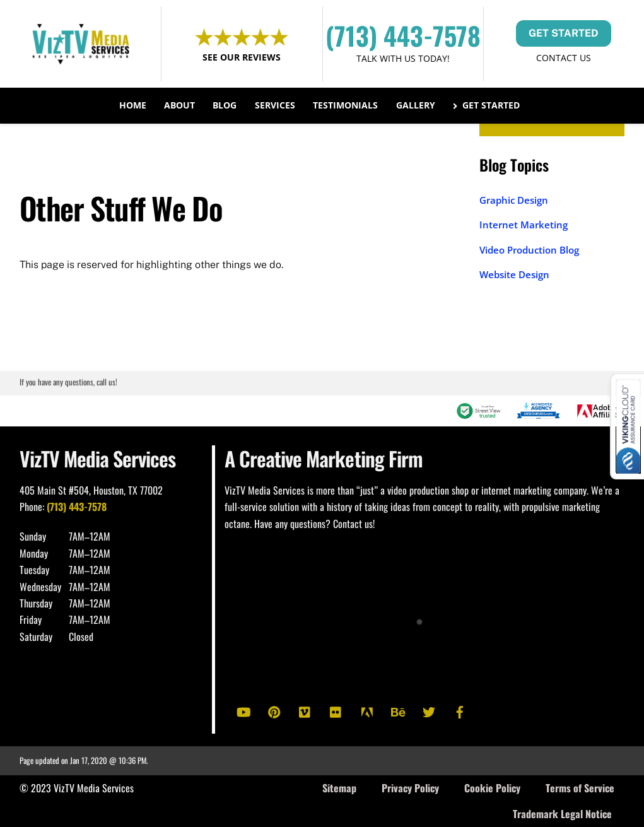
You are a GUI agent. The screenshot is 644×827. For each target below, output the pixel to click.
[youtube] (243, 711)
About (179, 105)
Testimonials (345, 105)
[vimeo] (305, 711)
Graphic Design (514, 200)
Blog (225, 105)
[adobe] (367, 711)
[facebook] (460, 711)
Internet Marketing (524, 225)
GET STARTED (564, 33)
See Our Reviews (242, 57)
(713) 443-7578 (403, 35)
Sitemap (339, 788)
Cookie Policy (492, 788)
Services (275, 105)
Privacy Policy (410, 788)
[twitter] (429, 711)
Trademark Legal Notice (562, 814)
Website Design (514, 274)
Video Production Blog (529, 250)
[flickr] (336, 711)
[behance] (398, 711)
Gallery (416, 105)
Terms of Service (580, 788)
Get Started (487, 105)
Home (133, 105)
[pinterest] (274, 711)
